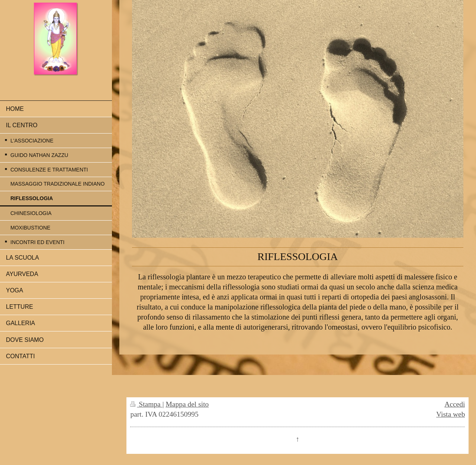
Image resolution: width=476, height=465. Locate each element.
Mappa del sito (187, 404)
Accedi (455, 404)
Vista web (451, 414)
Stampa (146, 404)
